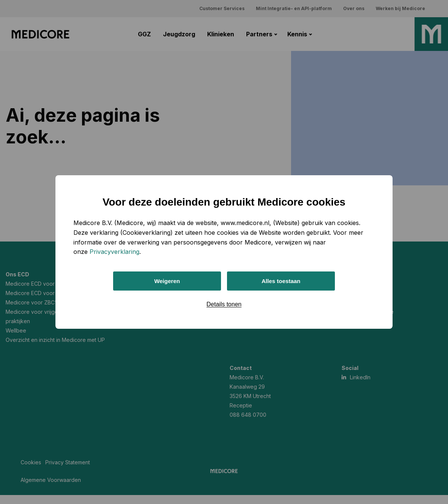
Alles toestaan (281, 281)
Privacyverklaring (114, 251)
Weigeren (167, 281)
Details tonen (224, 305)
